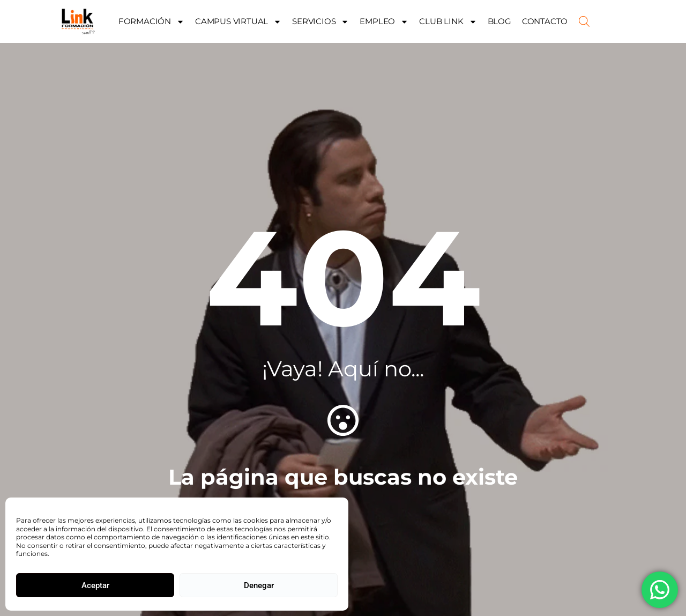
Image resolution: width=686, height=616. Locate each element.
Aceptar (95, 585)
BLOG (499, 21)
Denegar (259, 585)
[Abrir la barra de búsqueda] (584, 21)
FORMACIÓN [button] (151, 22)
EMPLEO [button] (384, 22)
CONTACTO (545, 21)
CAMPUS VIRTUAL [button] (238, 22)
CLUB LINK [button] (448, 22)
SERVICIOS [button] (320, 22)
